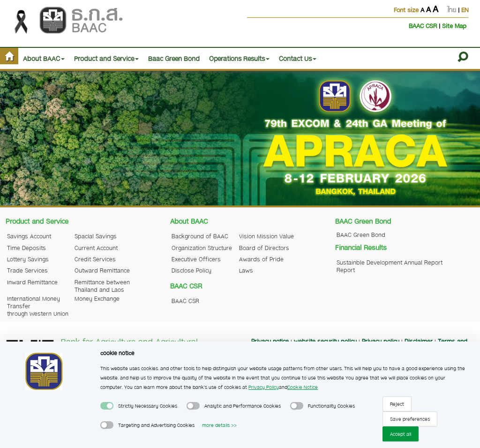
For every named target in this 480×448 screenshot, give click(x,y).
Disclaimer (419, 341)
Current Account (96, 248)
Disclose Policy (191, 270)
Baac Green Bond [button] (174, 58)
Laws (246, 270)
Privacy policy (381, 341)
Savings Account (29, 236)
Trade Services (27, 270)
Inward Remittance (32, 282)
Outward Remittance (102, 270)
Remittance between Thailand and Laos (102, 286)
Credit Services (95, 259)
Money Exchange (97, 298)
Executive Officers (196, 259)
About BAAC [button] (44, 58)
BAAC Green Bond (361, 235)
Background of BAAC (200, 236)
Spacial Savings (96, 236)
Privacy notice (270, 341)
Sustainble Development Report (369, 266)
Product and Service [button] (106, 58)
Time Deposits (26, 248)
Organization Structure (202, 248)
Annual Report (423, 262)
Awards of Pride (261, 259)
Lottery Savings (28, 259)
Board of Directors (264, 248)
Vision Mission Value (266, 236)
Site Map (454, 26)
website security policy (325, 341)
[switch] (107, 406)
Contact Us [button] (298, 58)
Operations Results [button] (239, 58)
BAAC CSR (424, 26)
